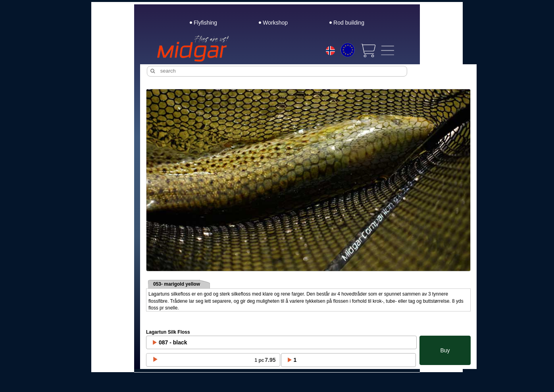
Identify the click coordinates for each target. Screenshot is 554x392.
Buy (445, 350)
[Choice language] (330, 52)
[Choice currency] (348, 50)
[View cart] (368, 50)
